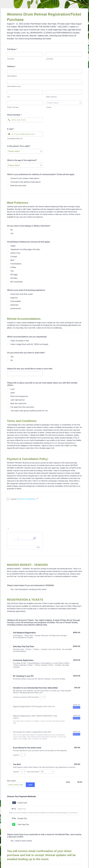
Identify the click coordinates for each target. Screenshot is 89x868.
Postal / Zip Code (13, 107)
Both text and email (18, 186)
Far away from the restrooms (22, 407)
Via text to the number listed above (25, 178)
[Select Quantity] (23, 735)
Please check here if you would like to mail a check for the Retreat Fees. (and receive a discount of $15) (44, 816)
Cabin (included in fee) (20, 341)
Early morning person (19, 396)
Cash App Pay (23, 805)
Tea (12, 271)
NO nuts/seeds (17, 282)
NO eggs (14, 274)
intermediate (16, 301)
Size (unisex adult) (33, 752)
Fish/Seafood (16, 264)
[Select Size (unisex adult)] (47, 752)
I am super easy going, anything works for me (29, 411)
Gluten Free (15, 253)
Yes (12, 233)
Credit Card (22, 783)
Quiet (13, 393)
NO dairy (14, 278)
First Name (11, 59)
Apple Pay (22, 789)
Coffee (13, 267)
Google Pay (22, 799)
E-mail (11, 129)
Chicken (14, 257)
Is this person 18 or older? (19, 146)
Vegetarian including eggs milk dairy (25, 249)
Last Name (50, 59)
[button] (25, 519)
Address (12, 66)
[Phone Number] (25, 120)
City (9, 97)
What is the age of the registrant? (22, 160)
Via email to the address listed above (25, 182)
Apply (30, 765)
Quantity (16, 735)
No (12, 230)
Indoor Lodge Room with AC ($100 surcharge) (29, 344)
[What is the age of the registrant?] (25, 165)
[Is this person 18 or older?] (25, 151)
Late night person (18, 400)
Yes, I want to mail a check (21, 821)
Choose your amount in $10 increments (26, 677)
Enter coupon (11, 761)
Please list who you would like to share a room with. (30, 369)
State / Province (51, 97)
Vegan (13, 246)
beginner (14, 298)
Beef (12, 260)
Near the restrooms (18, 403)
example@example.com (15, 138)
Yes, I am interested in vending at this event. (29, 570)
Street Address (12, 76)
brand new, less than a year (22, 294)
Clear (38, 528)
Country (49, 107)
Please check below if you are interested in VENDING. (31, 566)
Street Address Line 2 (14, 86)
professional (16, 308)
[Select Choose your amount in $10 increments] (43, 677)
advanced (14, 305)
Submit (45, 852)
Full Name (12, 49)
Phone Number (14, 115)
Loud (12, 389)
